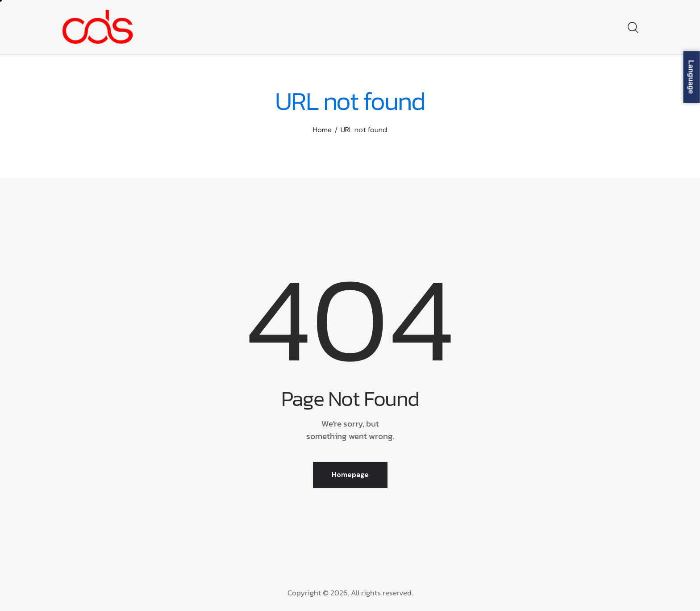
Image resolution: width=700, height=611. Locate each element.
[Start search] (632, 28)
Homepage (350, 475)
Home (322, 130)
